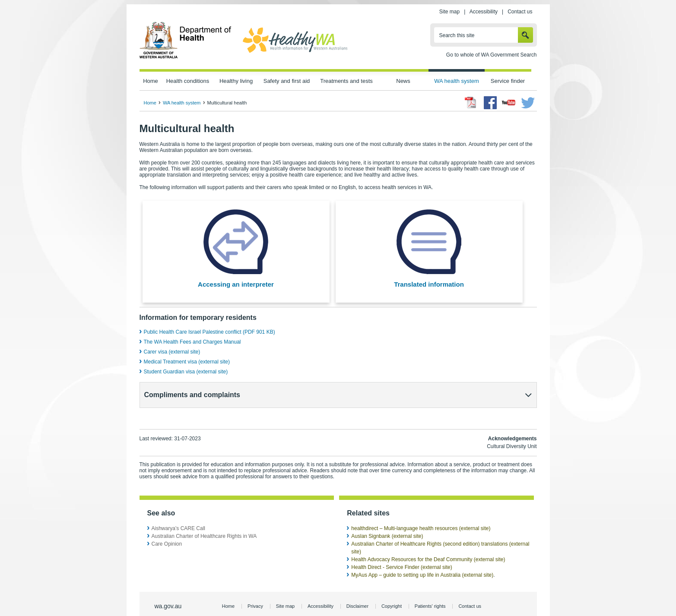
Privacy (255, 591)
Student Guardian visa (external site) (186, 372)
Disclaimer (357, 591)
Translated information (429, 284)
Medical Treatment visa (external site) (187, 362)
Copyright (392, 591)
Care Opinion (167, 528)
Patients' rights (430, 591)
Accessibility (484, 12)
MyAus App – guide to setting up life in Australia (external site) (422, 559)
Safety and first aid (287, 81)
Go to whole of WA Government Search (492, 55)
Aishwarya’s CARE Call (178, 513)
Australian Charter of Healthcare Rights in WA (204, 521)
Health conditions (188, 81)
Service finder (508, 81)
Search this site (457, 35)
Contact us (520, 12)
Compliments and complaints (192, 395)
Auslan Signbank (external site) (387, 521)
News (403, 81)
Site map (449, 12)
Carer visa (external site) (172, 352)
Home (151, 81)
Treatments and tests (346, 81)
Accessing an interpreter (236, 284)
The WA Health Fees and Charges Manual (192, 342)
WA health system (456, 81)
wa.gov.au (168, 591)
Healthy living (236, 81)
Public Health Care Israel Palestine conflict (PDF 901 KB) (209, 332)
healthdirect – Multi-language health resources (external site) (421, 513)
